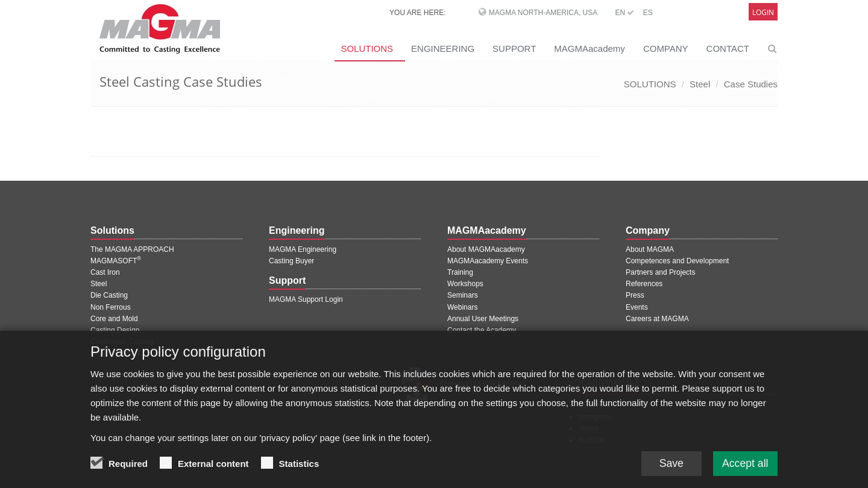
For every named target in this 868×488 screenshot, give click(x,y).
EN (624, 13)
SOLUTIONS (367, 48)
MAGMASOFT (116, 261)
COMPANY (666, 48)
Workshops (465, 284)
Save (669, 471)
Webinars (462, 307)
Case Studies (751, 84)
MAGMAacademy (590, 48)
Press (635, 295)
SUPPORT (514, 48)
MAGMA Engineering (303, 249)
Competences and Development (677, 261)
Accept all (744, 471)
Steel (700, 84)
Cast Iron (105, 272)
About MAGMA (650, 249)
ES (648, 13)
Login (763, 12)
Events (637, 307)
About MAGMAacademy (486, 249)
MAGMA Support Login (306, 299)
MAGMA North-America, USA (543, 13)
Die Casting (109, 295)
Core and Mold (114, 319)
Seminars (463, 295)
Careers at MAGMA (657, 319)
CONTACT (728, 48)
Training (460, 272)
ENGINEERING (443, 48)
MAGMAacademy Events (488, 261)
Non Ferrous (111, 307)
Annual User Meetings (483, 319)
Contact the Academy (482, 330)
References (644, 284)
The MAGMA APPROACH (132, 249)
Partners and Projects (660, 272)
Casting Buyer (291, 261)
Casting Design (115, 330)
